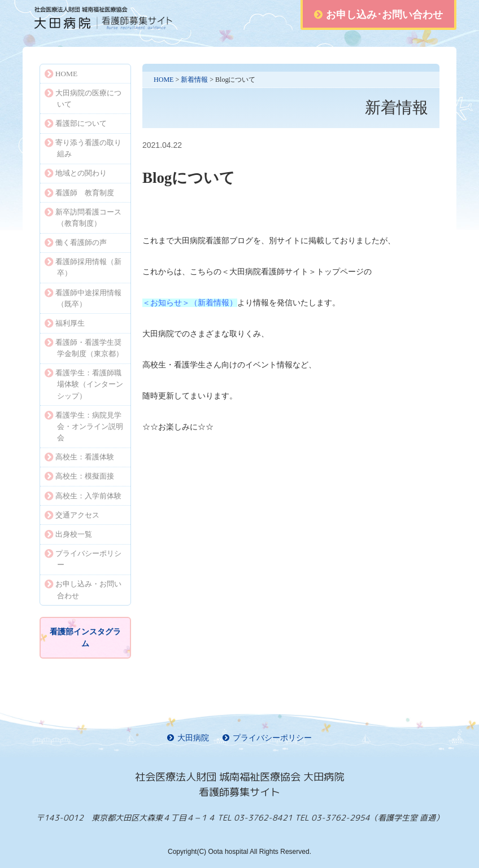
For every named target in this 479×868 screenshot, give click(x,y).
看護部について (76, 123)
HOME (164, 80)
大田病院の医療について (83, 98)
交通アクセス (72, 515)
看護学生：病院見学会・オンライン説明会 (84, 426)
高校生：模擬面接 (79, 476)
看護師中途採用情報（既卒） (83, 298)
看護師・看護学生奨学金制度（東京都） (84, 348)
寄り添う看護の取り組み (83, 148)
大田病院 (188, 738)
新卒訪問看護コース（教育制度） (83, 218)
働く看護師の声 (76, 242)
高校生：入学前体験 (83, 496)
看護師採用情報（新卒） (83, 267)
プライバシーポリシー (83, 559)
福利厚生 (65, 323)
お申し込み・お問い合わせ (83, 589)
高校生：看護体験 (79, 457)
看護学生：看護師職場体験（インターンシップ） (84, 384)
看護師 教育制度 (79, 193)
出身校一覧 (68, 534)
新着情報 (194, 80)
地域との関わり (76, 173)
